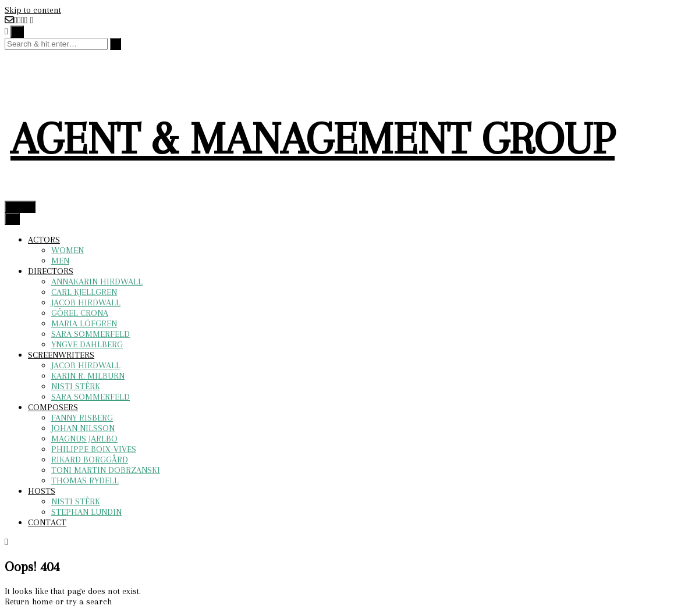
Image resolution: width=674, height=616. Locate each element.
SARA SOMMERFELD (91, 334)
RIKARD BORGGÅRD (90, 460)
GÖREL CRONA (80, 313)
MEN (60, 261)
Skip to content (33, 10)
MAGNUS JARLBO (84, 439)
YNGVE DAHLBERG (87, 344)
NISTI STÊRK (76, 386)
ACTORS (44, 240)
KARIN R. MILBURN (88, 376)
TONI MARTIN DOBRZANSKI (106, 470)
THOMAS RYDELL (85, 480)
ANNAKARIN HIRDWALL (97, 282)
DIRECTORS (51, 271)
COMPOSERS (53, 407)
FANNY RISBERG (82, 418)
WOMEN (68, 250)
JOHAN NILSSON (83, 428)
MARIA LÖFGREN (84, 323)
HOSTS (42, 491)
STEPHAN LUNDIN (86, 512)
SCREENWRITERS (61, 355)
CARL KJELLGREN (84, 292)
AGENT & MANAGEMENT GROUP (313, 139)
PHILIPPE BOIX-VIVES (94, 449)
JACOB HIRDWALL (86, 302)
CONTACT (47, 522)
